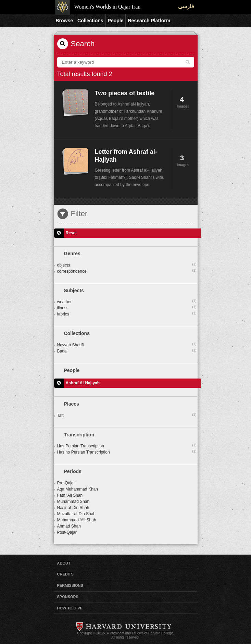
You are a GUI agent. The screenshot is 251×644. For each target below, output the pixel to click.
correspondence (127, 271)
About (64, 563)
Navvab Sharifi (127, 345)
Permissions (70, 585)
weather (127, 301)
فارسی (186, 6)
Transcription (79, 435)
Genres (72, 253)
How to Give (70, 608)
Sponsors (68, 597)
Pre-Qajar (66, 483)
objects (127, 265)
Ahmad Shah (69, 526)
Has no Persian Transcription (127, 452)
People (116, 21)
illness (127, 308)
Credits (65, 574)
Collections (90, 21)
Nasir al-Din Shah (73, 508)
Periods (73, 471)
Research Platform (149, 21)
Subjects (74, 290)
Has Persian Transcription (127, 446)
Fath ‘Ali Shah (70, 495)
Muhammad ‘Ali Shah (77, 520)
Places (72, 404)
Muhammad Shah (73, 501)
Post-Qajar (67, 532)
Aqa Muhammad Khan (78, 489)
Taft (127, 415)
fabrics (127, 314)
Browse (65, 21)
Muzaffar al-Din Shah (77, 514)
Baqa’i (127, 351)
